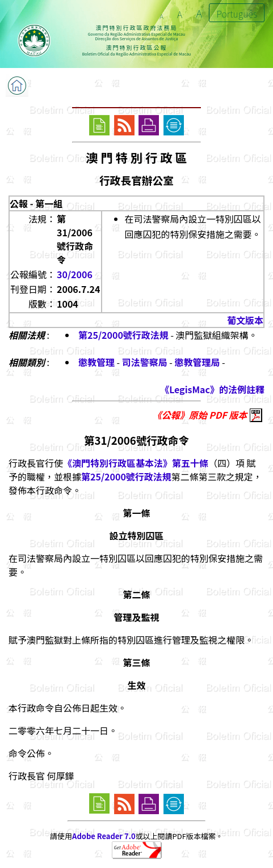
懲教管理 (96, 362)
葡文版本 (245, 320)
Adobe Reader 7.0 (104, 836)
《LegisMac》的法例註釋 (212, 389)
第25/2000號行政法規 (123, 335)
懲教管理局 (198, 362)
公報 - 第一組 (36, 203)
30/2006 (75, 274)
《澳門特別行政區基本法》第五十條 (136, 463)
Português (237, 14)
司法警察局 (145, 362)
